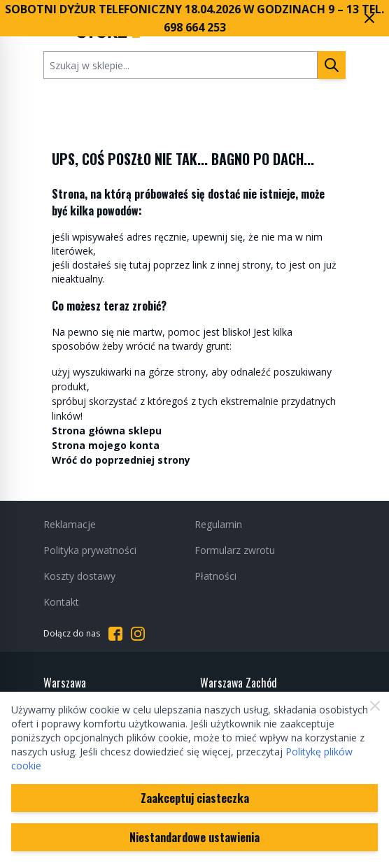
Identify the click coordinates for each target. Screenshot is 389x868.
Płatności (215, 576)
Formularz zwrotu (235, 550)
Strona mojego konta (106, 445)
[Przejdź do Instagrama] (138, 634)
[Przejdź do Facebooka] (115, 634)
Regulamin (218, 524)
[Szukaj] (332, 65)
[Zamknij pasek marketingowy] (369, 18)
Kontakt (61, 602)
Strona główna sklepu (107, 431)
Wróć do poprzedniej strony (121, 460)
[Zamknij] (375, 706)
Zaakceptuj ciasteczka (195, 798)
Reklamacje (70, 524)
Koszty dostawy (79, 576)
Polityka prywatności (90, 550)
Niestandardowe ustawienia (194, 837)
